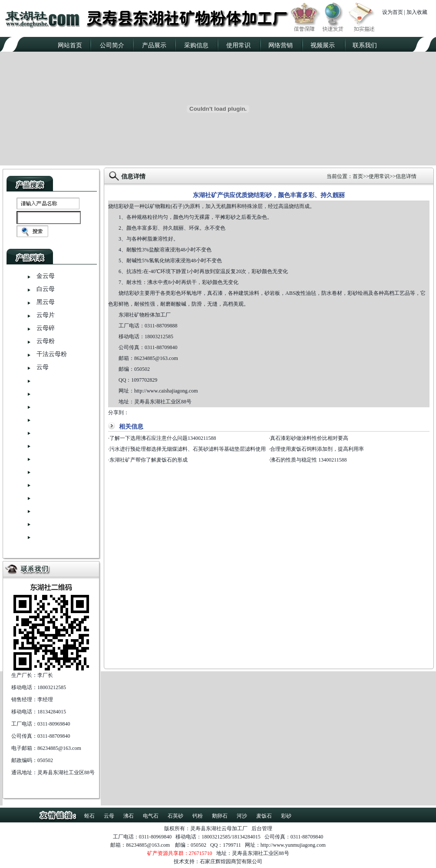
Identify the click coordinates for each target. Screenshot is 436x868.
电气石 (151, 816)
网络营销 (281, 45)
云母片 (46, 315)
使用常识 (238, 45)
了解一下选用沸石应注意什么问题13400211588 (163, 438)
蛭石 (89, 816)
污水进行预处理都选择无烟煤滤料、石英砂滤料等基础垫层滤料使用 (188, 449)
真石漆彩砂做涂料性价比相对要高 (309, 438)
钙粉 (198, 816)
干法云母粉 (52, 354)
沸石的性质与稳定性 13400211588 (309, 460)
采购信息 (196, 45)
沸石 (129, 816)
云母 (43, 367)
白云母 (46, 289)
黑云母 (46, 302)
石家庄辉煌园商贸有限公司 (231, 861)
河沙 (242, 816)
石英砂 (175, 816)
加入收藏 (417, 12)
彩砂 (286, 816)
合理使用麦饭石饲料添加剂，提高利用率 (317, 449)
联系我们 (365, 45)
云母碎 (46, 328)
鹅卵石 (220, 816)
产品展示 (154, 45)
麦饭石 (264, 816)
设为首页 (393, 12)
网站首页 (70, 45)
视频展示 (323, 45)
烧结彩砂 (119, 206)
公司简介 (112, 45)
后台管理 (262, 828)
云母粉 (46, 341)
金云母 (46, 276)
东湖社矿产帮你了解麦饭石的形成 (149, 460)
